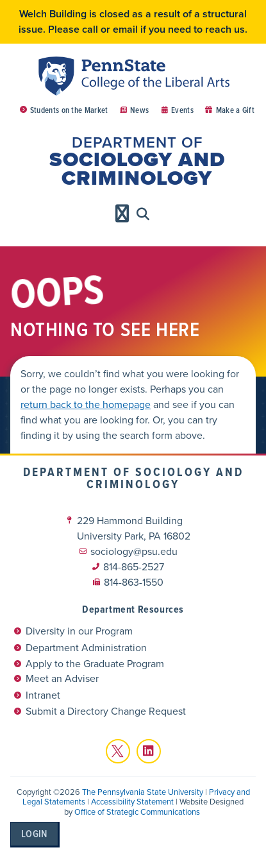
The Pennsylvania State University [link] (143, 792)
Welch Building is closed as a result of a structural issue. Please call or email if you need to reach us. (133, 21)
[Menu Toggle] (122, 214)
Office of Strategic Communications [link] (137, 812)
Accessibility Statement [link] (132, 802)
